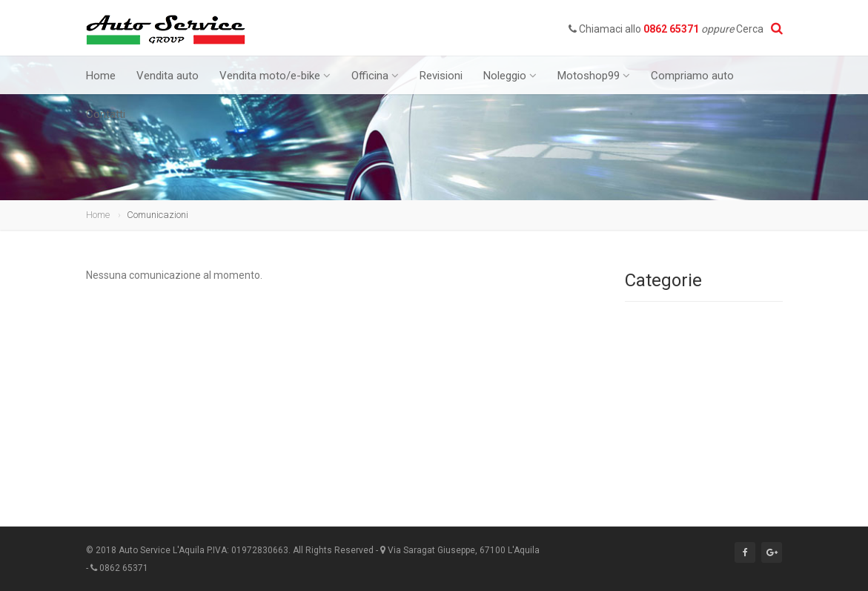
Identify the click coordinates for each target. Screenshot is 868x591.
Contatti (106, 114)
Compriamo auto (692, 76)
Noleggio (510, 76)
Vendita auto (168, 76)
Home (101, 76)
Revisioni (441, 76)
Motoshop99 (594, 76)
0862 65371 (671, 29)
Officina (375, 76)
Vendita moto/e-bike (275, 76)
